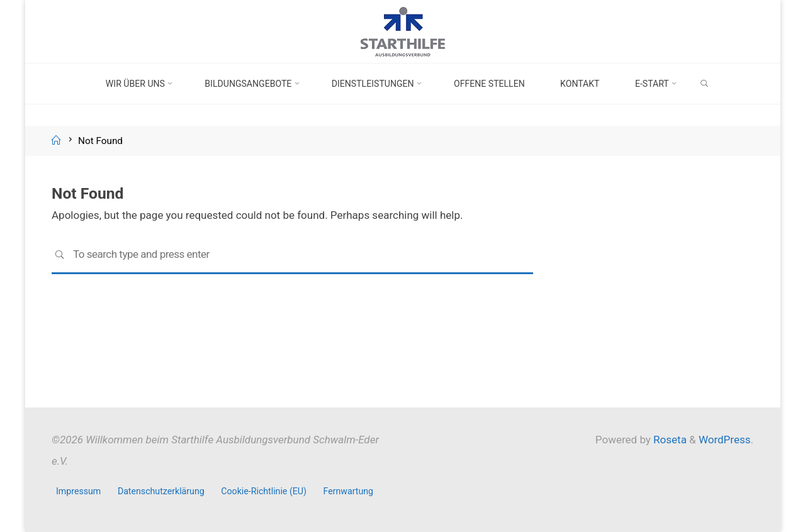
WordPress (725, 440)
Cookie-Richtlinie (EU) (264, 491)
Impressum (78, 491)
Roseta (669, 440)
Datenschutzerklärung (161, 491)
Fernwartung (348, 491)
